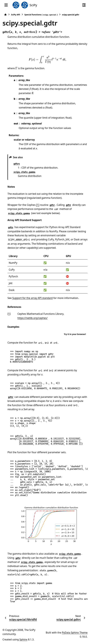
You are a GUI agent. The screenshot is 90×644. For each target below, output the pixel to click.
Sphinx (23, 639)
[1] (38, 205)
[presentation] (47, 60)
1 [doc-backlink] (9, 314)
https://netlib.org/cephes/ (32, 318)
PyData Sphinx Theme (75, 633)
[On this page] (84, 5)
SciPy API (16, 15)
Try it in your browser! (75, 334)
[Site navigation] (6, 5)
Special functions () (41, 15)
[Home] (5, 15)
